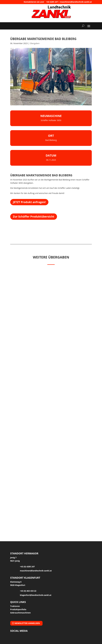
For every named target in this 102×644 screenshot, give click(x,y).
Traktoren (15, 606)
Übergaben (35, 43)
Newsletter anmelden (27, 623)
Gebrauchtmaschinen (20, 613)
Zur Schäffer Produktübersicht (34, 217)
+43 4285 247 (52, 2)
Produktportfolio (18, 609)
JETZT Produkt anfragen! (29, 202)
